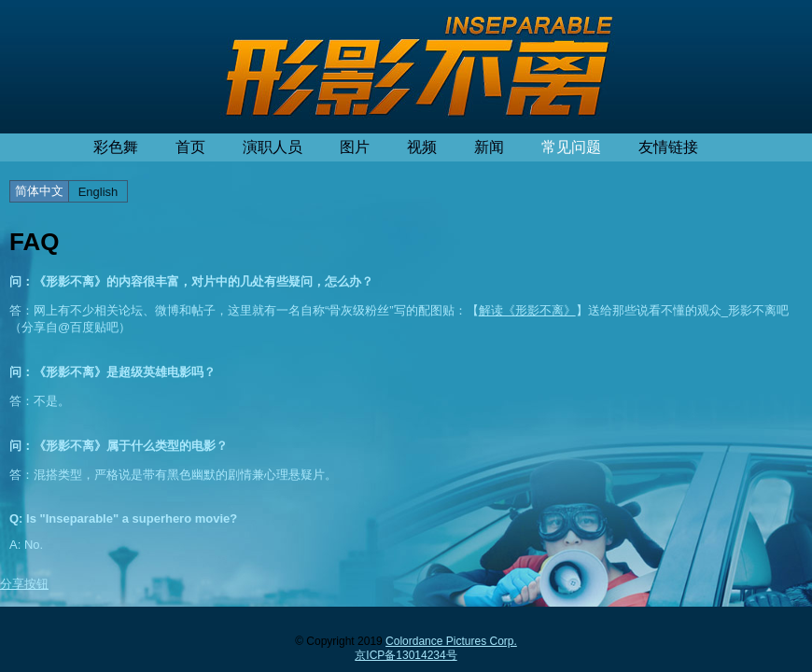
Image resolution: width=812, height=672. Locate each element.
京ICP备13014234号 (406, 655)
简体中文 (39, 191)
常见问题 (571, 147)
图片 (355, 147)
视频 (422, 147)
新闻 (489, 147)
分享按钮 (24, 584)
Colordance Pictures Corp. (451, 641)
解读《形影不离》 (527, 310)
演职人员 (273, 147)
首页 (190, 147)
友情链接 (668, 147)
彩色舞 (116, 147)
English (98, 192)
